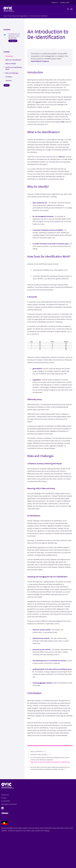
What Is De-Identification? (13, 60)
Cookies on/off (64, 2)
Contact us (55, 2)
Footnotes (8, 80)
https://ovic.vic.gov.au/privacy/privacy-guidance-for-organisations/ (50, 762)
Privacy (4, 798)
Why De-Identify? (11, 63)
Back (7, 85)
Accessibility (6, 801)
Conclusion (9, 77)
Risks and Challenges (12, 73)
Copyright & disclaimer (9, 804)
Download (13, 41)
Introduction (9, 56)
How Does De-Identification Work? (14, 68)
